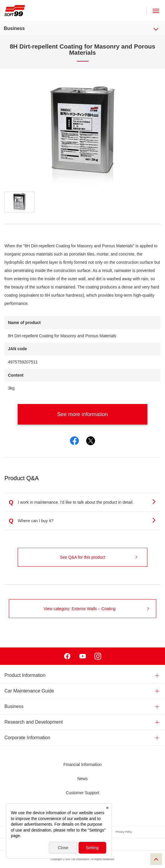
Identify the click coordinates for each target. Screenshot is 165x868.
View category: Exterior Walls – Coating (96, 609)
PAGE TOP (156, 859)
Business (14, 28)
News (82, 779)
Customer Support (83, 793)
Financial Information (83, 764)
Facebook (74, 441)
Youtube (83, 656)
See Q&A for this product (98, 557)
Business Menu (160, 28)
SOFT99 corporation (15, 11)
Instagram (98, 656)
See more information (97, 414)
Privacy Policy (124, 832)
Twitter (91, 441)
